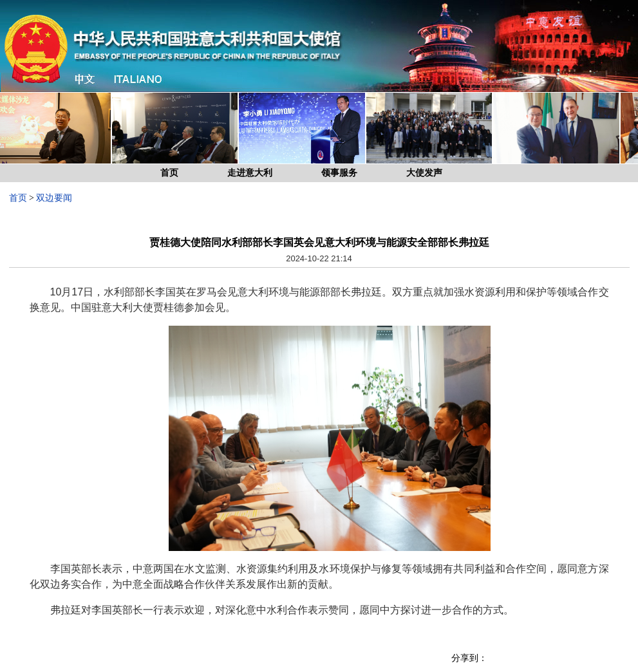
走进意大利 (250, 173)
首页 (169, 173)
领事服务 (339, 173)
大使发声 (424, 173)
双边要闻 (54, 198)
